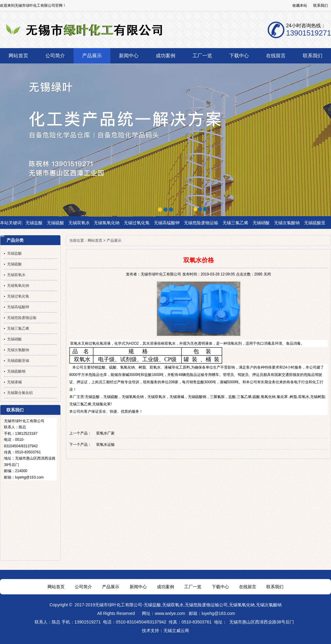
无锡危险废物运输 (201, 223)
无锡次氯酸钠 (287, 223)
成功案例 (165, 587)
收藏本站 (300, 6)
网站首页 (95, 241)
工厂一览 (193, 587)
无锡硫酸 (55, 223)
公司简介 (83, 587)
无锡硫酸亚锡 (18, 361)
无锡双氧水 (79, 223)
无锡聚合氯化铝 (20, 393)
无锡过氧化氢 (137, 223)
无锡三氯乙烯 (235, 223)
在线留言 (248, 587)
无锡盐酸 (34, 223)
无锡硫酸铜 (197, 397)
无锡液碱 (177, 397)
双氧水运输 (105, 445)
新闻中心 (138, 587)
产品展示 (114, 241)
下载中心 (220, 587)
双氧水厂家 (105, 433)
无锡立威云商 (176, 631)
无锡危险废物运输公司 (206, 605)
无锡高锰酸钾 (167, 223)
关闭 (267, 274)
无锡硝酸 (261, 223)
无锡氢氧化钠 (107, 223)
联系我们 (321, 6)
